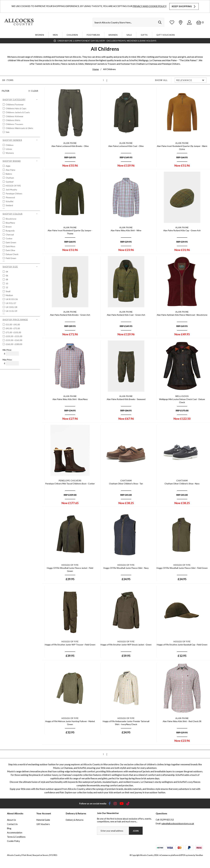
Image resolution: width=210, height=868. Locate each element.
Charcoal (9, 235)
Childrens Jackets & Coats (17, 112)
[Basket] (200, 22)
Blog (9, 828)
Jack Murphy (11, 190)
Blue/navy (10, 223)
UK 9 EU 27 (11, 303)
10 (7, 283)
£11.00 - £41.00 (13, 324)
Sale (129, 35)
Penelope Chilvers (14, 193)
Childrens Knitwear (14, 116)
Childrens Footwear (14, 104)
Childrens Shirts (13, 120)
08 (7, 279)
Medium (9, 295)
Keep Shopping (184, 6)
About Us (11, 820)
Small (8, 291)
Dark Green (11, 242)
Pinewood (10, 197)
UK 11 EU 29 (11, 311)
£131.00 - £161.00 (14, 340)
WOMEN (40, 35)
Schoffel (9, 201)
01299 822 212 (167, 820)
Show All (161, 80)
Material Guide (43, 820)
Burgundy (10, 231)
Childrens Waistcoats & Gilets (19, 128)
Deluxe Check (12, 254)
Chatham (10, 178)
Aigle (8, 166)
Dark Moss (10, 246)
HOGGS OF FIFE (13, 186)
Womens (10, 153)
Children (72, 35)
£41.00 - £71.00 (13, 328)
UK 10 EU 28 (11, 307)
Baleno (9, 174)
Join (136, 831)
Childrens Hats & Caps (16, 108)
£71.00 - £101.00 (13, 332)
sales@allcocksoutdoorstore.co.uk (178, 824)
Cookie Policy (13, 841)
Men (55, 35)
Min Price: (7, 350)
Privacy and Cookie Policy (149, 6)
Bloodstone (11, 219)
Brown (8, 227)
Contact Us (12, 824)
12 (7, 287)
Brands (113, 35)
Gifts (144, 35)
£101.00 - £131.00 (14, 336)
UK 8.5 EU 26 (11, 299)
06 (7, 276)
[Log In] (189, 22)
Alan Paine (10, 170)
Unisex (9, 149)
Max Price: (7, 360)
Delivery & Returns (75, 820)
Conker (9, 238)
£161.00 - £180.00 (14, 344)
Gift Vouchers (166, 35)
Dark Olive (10, 250)
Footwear (93, 35)
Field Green (11, 258)
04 (7, 272)
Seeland (9, 205)
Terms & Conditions (16, 837)
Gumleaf (9, 182)
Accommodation (15, 833)
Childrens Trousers (14, 124)
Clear (34, 91)
